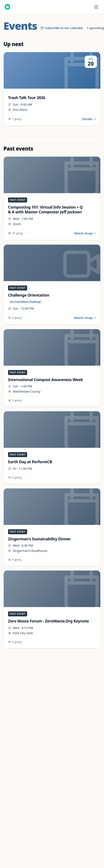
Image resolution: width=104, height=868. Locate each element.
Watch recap (85, 233)
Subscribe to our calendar (62, 28)
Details (89, 119)
